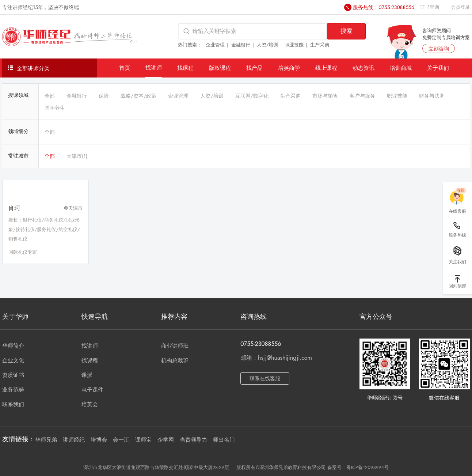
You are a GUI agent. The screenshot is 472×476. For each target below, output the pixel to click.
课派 (87, 375)
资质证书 (13, 375)
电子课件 (92, 390)
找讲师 (154, 67)
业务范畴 (13, 390)
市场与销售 (325, 96)
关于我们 (438, 68)
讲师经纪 (74, 440)
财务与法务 (432, 96)
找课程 (185, 68)
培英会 (90, 404)
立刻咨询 (439, 49)
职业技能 (294, 45)
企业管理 (215, 45)
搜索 (346, 31)
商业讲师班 (175, 346)
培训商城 (401, 68)
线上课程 (326, 68)
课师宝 (143, 440)
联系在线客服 (265, 378)
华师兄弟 (46, 440)
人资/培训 (268, 45)
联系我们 (13, 404)
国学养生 (55, 108)
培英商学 (289, 68)
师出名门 (224, 440)
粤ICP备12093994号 (368, 467)
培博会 (99, 440)
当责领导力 (193, 440)
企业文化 (13, 360)
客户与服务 (362, 96)
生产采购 (320, 45)
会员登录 (460, 7)
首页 (125, 68)
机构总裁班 (175, 360)
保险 (104, 96)
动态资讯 (363, 68)
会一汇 (121, 440)
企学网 (166, 440)
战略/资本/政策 (138, 96)
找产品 (254, 68)
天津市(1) (77, 156)
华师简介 (13, 346)
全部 (50, 96)
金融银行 (241, 45)
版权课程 (220, 68)
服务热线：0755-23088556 (384, 7)
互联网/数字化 (252, 96)
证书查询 (430, 7)
